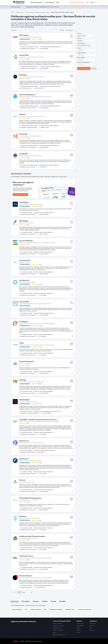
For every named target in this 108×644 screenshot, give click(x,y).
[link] (50, 3)
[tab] (15, 601)
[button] (88, 3)
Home (12, 12)
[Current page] (28, 592)
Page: (24, 592)
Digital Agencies (20, 12)
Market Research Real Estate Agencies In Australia (37, 12)
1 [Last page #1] (32, 592)
